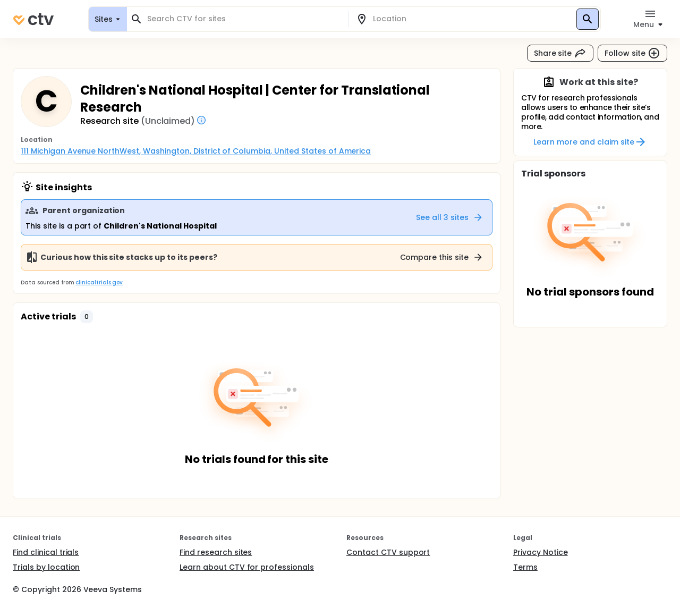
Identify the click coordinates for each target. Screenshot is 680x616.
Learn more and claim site (590, 142)
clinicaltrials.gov (99, 282)
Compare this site (442, 257)
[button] (87, 317)
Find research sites (216, 552)
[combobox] (244, 19)
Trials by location (46, 567)
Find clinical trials (46, 552)
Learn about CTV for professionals (247, 567)
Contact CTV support (388, 552)
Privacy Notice (541, 552)
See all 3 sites (450, 217)
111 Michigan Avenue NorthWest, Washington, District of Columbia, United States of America (196, 151)
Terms (525, 567)
